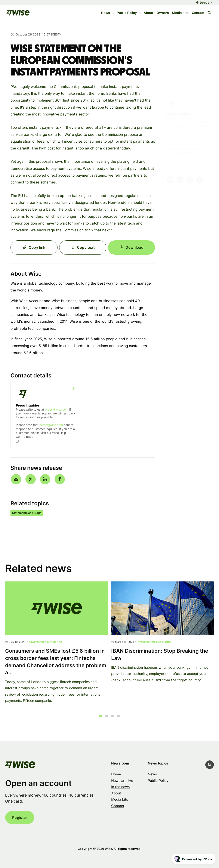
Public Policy (127, 13)
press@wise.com (57, 409)
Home (116, 774)
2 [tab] (107, 720)
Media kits (180, 13)
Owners (163, 13)
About (148, 13)
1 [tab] (101, 720)
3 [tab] (112, 720)
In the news (120, 787)
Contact (198, 13)
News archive (122, 781)
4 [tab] (118, 720)
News (106, 13)
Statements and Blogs (27, 513)
